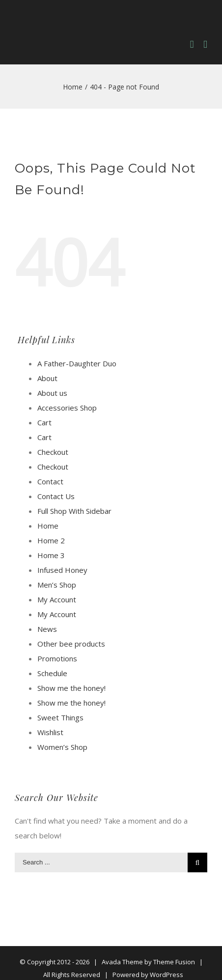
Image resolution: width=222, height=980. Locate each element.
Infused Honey (62, 570)
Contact (50, 481)
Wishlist (50, 732)
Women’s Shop (62, 747)
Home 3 (51, 555)
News (47, 629)
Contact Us (56, 496)
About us (52, 393)
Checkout (53, 452)
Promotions (57, 658)
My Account (57, 599)
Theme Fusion (174, 962)
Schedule (52, 673)
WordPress (166, 975)
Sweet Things (60, 717)
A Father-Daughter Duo (77, 363)
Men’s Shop (57, 585)
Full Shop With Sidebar (74, 511)
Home (48, 526)
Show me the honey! (71, 688)
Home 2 (51, 540)
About (47, 378)
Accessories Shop (67, 408)
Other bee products (71, 644)
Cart (44, 422)
